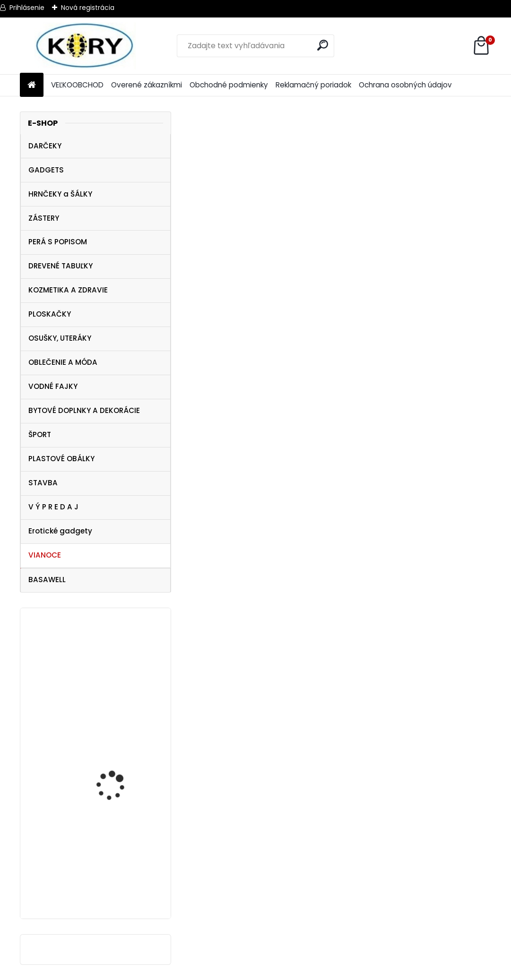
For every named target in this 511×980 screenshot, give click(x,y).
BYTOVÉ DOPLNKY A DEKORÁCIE (84, 410)
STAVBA (43, 483)
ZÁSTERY (44, 218)
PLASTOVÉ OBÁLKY (61, 459)
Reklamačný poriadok (313, 85)
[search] (323, 45)
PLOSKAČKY (50, 314)
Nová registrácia (88, 8)
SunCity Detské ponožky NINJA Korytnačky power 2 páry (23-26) (123, 794)
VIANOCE (45, 555)
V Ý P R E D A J (53, 507)
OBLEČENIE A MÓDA (63, 362)
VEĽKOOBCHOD (77, 85)
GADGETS (46, 170)
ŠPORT (40, 434)
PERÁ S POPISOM (58, 242)
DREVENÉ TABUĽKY (61, 266)
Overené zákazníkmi (147, 85)
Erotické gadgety (60, 531)
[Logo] (85, 46)
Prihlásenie (27, 8)
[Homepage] (32, 85)
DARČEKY (45, 146)
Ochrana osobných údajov (405, 85)
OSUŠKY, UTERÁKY (60, 338)
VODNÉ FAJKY (53, 386)
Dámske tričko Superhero (106, 702)
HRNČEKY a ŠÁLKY (60, 194)
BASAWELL (47, 580)
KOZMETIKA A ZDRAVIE (68, 290)
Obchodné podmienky (229, 85)
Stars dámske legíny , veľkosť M (118, 882)
